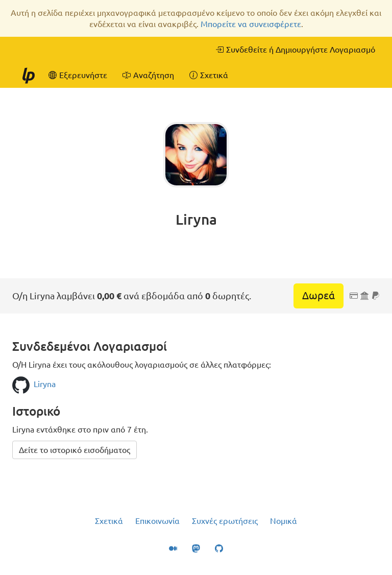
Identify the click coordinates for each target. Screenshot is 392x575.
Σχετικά (109, 521)
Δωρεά (318, 295)
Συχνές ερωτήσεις (225, 521)
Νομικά (284, 521)
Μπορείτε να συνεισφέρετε (251, 24)
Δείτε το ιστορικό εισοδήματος (75, 450)
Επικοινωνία (157, 521)
